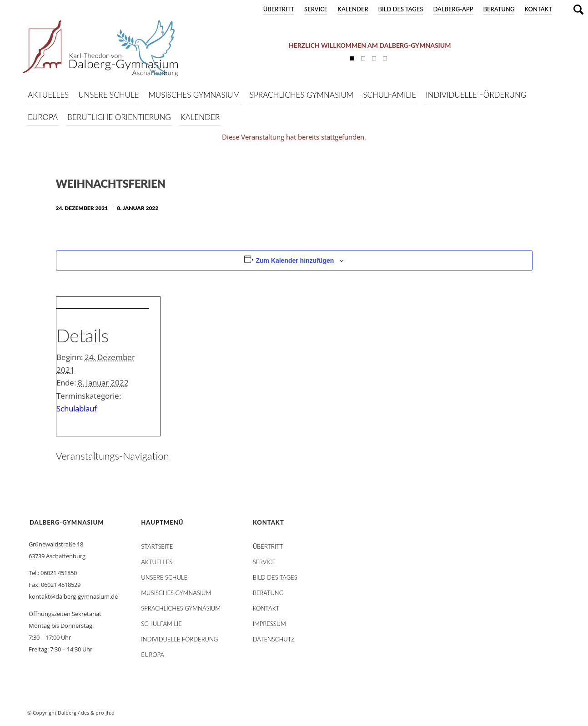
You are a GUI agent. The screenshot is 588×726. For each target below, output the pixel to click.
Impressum (269, 624)
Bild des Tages (401, 9)
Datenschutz (274, 639)
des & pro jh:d (98, 713)
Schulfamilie (161, 624)
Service (316, 9)
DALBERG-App (453, 9)
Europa (153, 655)
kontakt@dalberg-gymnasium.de (73, 596)
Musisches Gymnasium (176, 593)
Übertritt (279, 9)
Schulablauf (77, 408)
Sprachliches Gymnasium (181, 608)
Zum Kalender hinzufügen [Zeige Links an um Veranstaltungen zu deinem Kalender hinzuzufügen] (295, 260)
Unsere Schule (164, 577)
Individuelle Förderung (179, 639)
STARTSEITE (157, 546)
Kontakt (538, 9)
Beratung (499, 9)
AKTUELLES (157, 562)
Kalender (353, 9)
